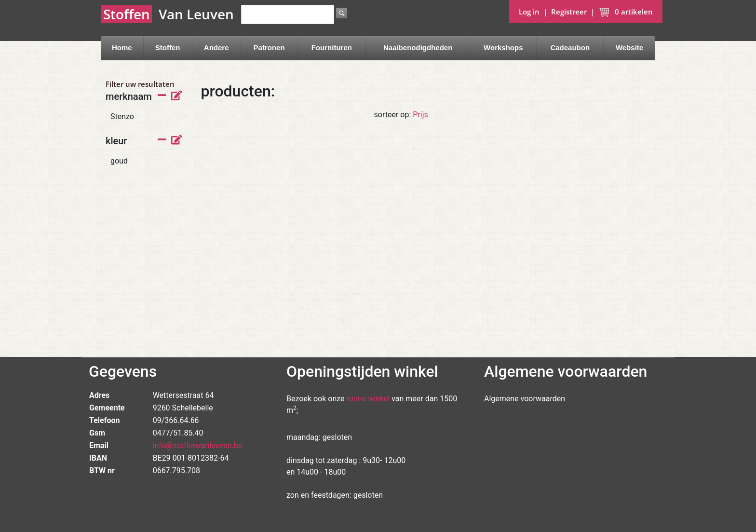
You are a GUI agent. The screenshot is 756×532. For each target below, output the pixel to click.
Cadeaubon (570, 48)
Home (122, 48)
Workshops (503, 48)
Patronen (269, 48)
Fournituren (332, 48)
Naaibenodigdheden (418, 48)
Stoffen (168, 48)
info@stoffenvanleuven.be (198, 445)
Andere (216, 48)
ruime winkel (368, 399)
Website (629, 48)
